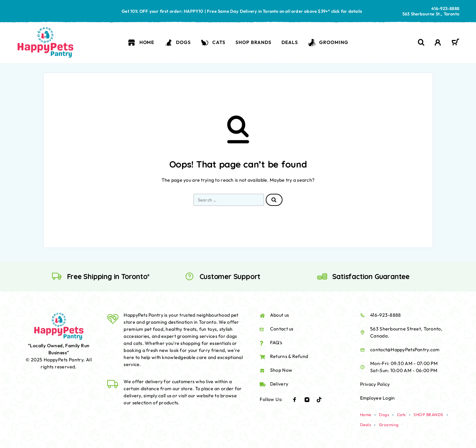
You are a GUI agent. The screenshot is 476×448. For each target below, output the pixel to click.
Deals (290, 42)
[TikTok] (319, 400)
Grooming (328, 42)
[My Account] (438, 42)
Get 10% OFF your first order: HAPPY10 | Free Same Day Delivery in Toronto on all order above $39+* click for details (242, 11)
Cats (213, 42)
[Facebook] (295, 400)
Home (141, 42)
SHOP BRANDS (253, 42)
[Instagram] (307, 400)
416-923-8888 (445, 8)
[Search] (421, 42)
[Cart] (455, 43)
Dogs (178, 42)
